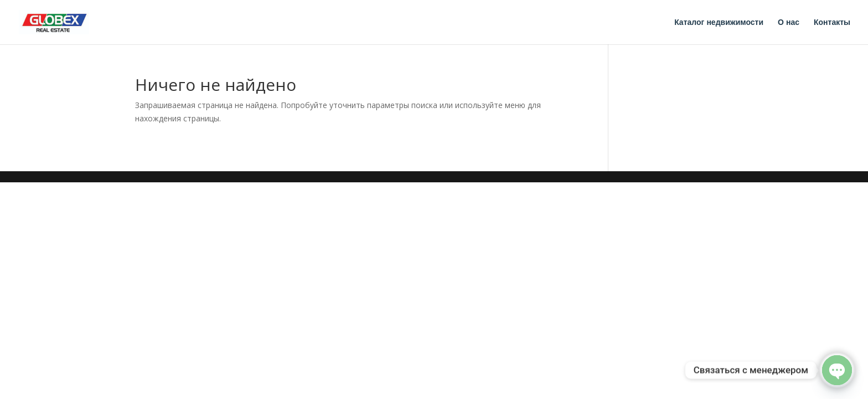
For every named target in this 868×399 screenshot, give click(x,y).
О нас (789, 22)
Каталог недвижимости (719, 22)
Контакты (832, 22)
